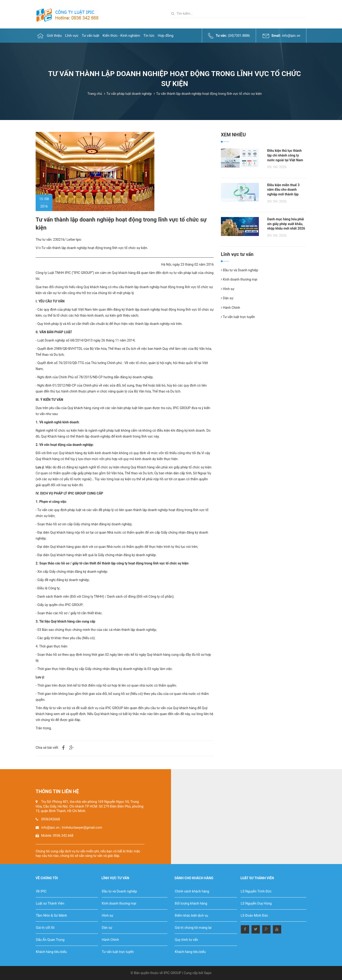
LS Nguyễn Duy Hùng (256, 903)
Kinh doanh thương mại (239, 279)
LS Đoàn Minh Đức (254, 915)
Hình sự (228, 289)
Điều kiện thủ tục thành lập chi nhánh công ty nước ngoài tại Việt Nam (285, 155)
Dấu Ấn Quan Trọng (50, 940)
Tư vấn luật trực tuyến (238, 317)
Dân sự (227, 298)
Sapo (208, 973)
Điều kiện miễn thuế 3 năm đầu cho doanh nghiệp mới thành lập (283, 190)
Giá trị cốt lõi (45, 928)
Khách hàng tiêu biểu (51, 952)
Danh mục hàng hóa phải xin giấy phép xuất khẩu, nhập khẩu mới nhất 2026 (286, 224)
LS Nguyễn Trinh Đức (256, 891)
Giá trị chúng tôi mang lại (193, 928)
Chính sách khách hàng (192, 891)
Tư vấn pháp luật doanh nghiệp (129, 94)
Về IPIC (41, 891)
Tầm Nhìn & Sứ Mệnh (51, 915)
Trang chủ (95, 94)
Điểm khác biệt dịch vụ (191, 915)
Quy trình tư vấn (186, 940)
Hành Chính (230, 308)
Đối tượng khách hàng (191, 903)
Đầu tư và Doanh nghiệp (240, 270)
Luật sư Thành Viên (50, 903)
